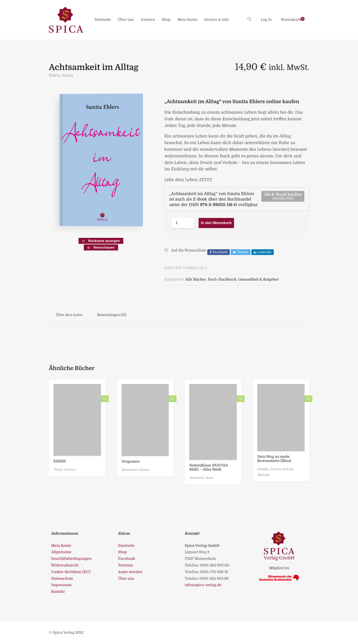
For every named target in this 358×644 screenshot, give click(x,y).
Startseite (103, 20)
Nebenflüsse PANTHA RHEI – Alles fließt (209, 467)
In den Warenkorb (216, 223)
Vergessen (130, 462)
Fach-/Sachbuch (222, 279)
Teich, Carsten (64, 470)
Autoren (148, 20)
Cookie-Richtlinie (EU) (71, 572)
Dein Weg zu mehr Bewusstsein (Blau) (274, 459)
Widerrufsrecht (65, 565)
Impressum (61, 585)
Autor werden (130, 572)
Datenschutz (62, 579)
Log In (266, 20)
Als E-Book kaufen (283, 196)
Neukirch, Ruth (201, 478)
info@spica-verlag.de (203, 585)
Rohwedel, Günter (136, 470)
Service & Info (217, 20)
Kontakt (58, 592)
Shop (166, 20)
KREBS (60, 461)
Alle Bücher (196, 279)
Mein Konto (187, 20)
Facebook (127, 559)
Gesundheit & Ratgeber (259, 279)
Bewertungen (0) (112, 315)
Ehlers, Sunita (61, 75)
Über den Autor (69, 315)
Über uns (126, 20)
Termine (126, 565)
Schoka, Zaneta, (270, 469)
